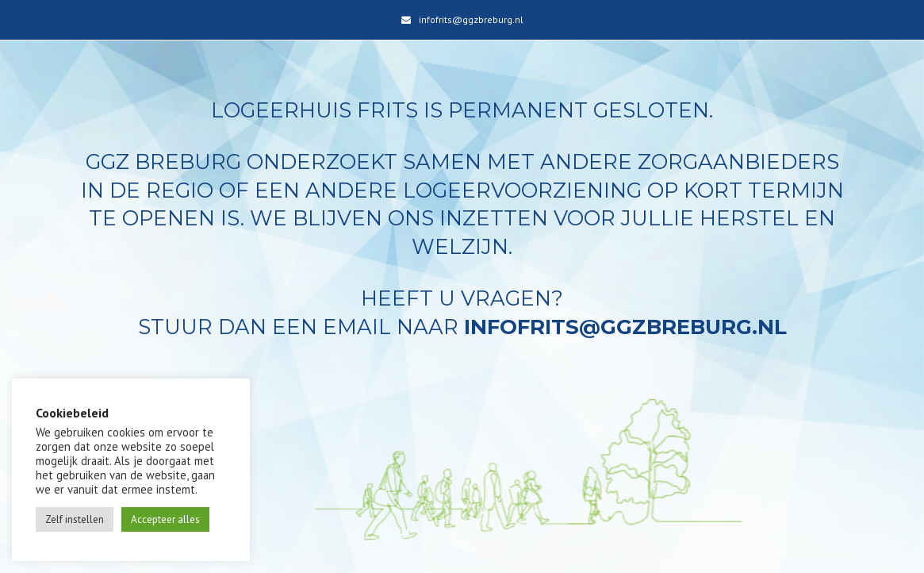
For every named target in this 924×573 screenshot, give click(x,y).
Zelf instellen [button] (75, 519)
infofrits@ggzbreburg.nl (471, 19)
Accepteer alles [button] (165, 519)
